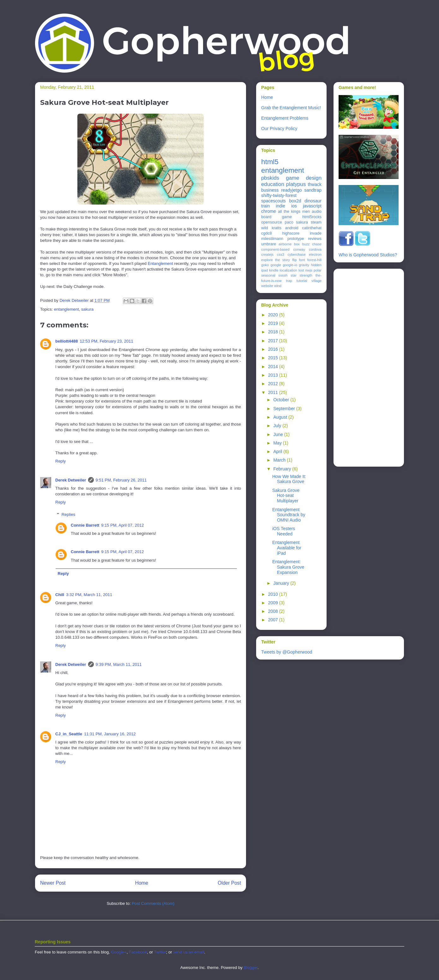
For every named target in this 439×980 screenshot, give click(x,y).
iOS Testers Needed (284, 531)
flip (294, 260)
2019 (274, 323)
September (285, 409)
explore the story (276, 260)
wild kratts (271, 228)
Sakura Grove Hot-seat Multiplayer (286, 496)
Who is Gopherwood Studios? (368, 255)
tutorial (302, 281)
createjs (267, 254)
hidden (316, 265)
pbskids (270, 178)
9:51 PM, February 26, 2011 (121, 480)
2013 (274, 375)
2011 (274, 392)
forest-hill (314, 260)
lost (301, 270)
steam (316, 222)
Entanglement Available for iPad (287, 548)
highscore (291, 233)
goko (265, 265)
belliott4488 (67, 341)
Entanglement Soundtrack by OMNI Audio (289, 515)
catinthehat (312, 228)
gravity (304, 265)
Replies (68, 514)
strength (306, 275)
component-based (275, 249)
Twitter (160, 952)
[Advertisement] (364, 366)
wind (278, 286)
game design (304, 178)
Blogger (250, 968)
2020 (274, 315)
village (316, 281)
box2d (295, 201)
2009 (274, 603)
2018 (274, 332)
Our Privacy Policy (279, 128)
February (283, 469)
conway (299, 249)
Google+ (119, 952)
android (292, 228)
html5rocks (312, 217)
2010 (274, 594)
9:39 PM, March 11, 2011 (119, 664)
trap (289, 281)
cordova (315, 249)
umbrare (269, 244)
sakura (87, 309)
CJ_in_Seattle (69, 734)
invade (316, 233)
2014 (274, 367)
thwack (315, 184)
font (302, 260)
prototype (296, 239)
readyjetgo (291, 190)
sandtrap (313, 190)
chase (317, 244)
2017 (274, 341)
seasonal (268, 275)
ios (294, 206)
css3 (281, 254)
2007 (274, 620)
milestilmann (272, 239)
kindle (274, 270)
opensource (272, 222)
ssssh (283, 275)
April (278, 451)
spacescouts (274, 201)
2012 (274, 384)
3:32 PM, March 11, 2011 (89, 595)
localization (289, 270)
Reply (60, 461)
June (279, 434)
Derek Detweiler (71, 480)
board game (277, 217)
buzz (306, 244)
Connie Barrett (85, 525)
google (276, 265)
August (281, 417)
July (278, 426)
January (282, 583)
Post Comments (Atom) (153, 903)
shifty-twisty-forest (279, 195)
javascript (312, 206)
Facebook (138, 952)
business (270, 190)
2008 (274, 611)
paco (289, 222)
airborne (285, 244)
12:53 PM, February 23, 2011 (107, 341)
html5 (270, 162)
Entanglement (160, 263)
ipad (265, 270)
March (280, 460)
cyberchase (296, 254)
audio (317, 212)
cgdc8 (267, 233)
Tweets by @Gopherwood (287, 652)
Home (142, 883)
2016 (274, 349)
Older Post (229, 883)
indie (280, 206)
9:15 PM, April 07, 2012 (122, 525)
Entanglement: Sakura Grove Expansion (288, 567)
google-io (290, 265)
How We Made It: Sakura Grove (289, 479)
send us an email (189, 952)
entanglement (66, 309)
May (278, 443)
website (267, 286)
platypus (296, 184)
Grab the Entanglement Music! (291, 108)
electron (315, 254)
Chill (60, 595)
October (282, 400)
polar (318, 270)
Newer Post (53, 883)
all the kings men (294, 212)
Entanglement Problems (285, 118)
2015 (274, 358)
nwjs (309, 270)
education (273, 184)
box (297, 244)
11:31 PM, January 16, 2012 (110, 734)
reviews (315, 239)
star (294, 275)
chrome (269, 211)
